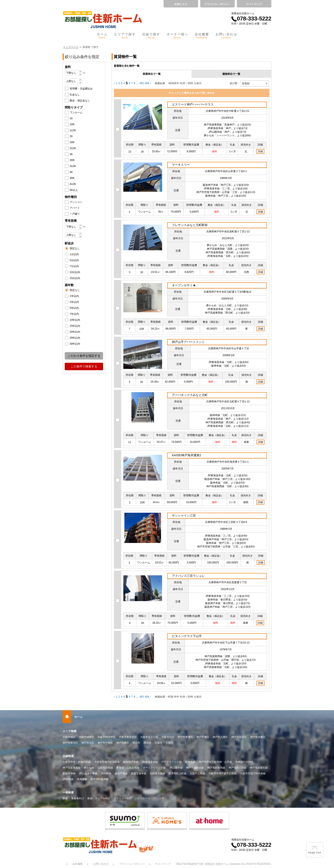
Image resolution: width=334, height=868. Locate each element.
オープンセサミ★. (184, 285)
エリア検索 (70, 731)
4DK (72, 178)
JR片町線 (106, 773)
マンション (76, 202)
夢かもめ (89, 768)
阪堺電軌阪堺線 (99, 779)
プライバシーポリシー (132, 864)
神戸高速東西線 (72, 768)
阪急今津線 (69, 773)
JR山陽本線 (176, 768)
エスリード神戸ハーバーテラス (193, 104)
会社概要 (202, 36)
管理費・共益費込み (81, 89)
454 (147, 83)
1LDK (73, 130)
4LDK (73, 184)
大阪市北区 (168, 737)
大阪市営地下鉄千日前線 (223, 773)
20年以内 (75, 332)
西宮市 (147, 743)
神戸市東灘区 (185, 737)
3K (71, 154)
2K (71, 136)
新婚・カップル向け (99, 798)
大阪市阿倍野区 (107, 737)
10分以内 (75, 272)
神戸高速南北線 (195, 768)
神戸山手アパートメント (188, 342)
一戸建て (75, 214)
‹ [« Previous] (114, 83)
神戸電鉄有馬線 (216, 768)
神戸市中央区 (105, 743)
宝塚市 (158, 743)
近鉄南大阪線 (157, 773)
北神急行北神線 (244, 762)
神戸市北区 (88, 743)
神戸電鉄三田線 (238, 768)
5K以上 (74, 190)
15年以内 (75, 326)
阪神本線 (190, 762)
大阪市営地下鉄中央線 (253, 773)
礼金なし (75, 95)
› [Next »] (151, 83)
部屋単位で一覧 (152, 74)
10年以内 (75, 320)
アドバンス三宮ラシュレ (188, 576)
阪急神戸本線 (131, 762)
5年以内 (74, 308)
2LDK (73, 148)
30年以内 (75, 344)
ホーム (102, 36)
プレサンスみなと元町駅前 (190, 225)
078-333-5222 (251, 19)
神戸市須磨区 (258, 737)
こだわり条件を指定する (84, 356)
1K (71, 118)
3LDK (73, 166)
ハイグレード (143, 798)
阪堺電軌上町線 (177, 773)
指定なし (75, 248)
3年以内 (74, 302)
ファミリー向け (123, 798)
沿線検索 (68, 756)
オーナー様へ (177, 36)
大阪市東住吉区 (128, 737)
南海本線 (82, 779)
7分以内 (74, 266)
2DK (72, 142)
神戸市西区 (123, 743)
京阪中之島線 (197, 773)
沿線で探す (151, 36)
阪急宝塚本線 (139, 773)
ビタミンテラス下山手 (187, 636)
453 (142, 83)
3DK (72, 160)
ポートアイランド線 (154, 768)
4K (71, 172)
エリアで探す (125, 36)
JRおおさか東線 (88, 773)
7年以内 (74, 314)
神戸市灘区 (203, 737)
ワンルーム (76, 112)
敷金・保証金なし (80, 101)
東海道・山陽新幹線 (128, 768)
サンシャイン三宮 (184, 515)
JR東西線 (68, 779)
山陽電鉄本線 (105, 768)
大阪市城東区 (86, 737)
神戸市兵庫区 (220, 737)
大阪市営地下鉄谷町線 (107, 762)
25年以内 (75, 338)
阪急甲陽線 (121, 773)
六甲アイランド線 (171, 762)
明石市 (136, 743)
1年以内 (74, 296)
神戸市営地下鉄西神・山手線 (215, 762)
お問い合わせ (226, 36)
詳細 (260, 151)
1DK (72, 124)
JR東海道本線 (150, 762)
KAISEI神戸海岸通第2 (186, 455)
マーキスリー (181, 165)
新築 (65, 798)
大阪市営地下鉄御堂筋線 (77, 762)
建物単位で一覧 (231, 74)
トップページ (71, 47)
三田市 (170, 743)
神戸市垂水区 (70, 743)
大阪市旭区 (69, 737)
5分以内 (74, 260)
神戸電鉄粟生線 (259, 768)
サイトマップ (163, 864)
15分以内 (75, 278)
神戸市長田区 (239, 737)
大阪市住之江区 (149, 737)
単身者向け (78, 798)
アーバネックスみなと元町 (190, 395)
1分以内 (74, 254)
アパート (75, 208)
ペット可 (159, 798)
